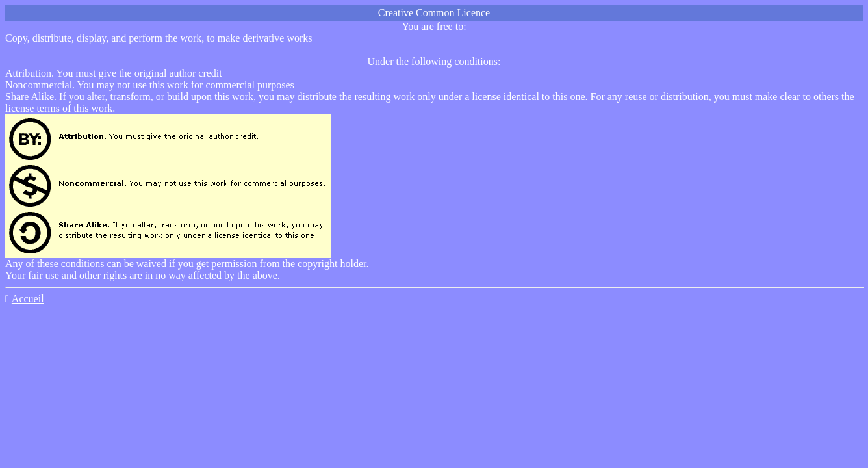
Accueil (28, 299)
